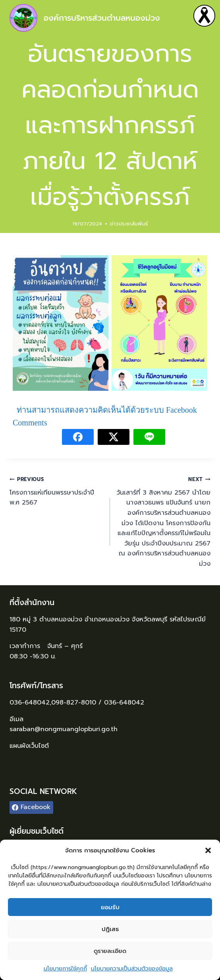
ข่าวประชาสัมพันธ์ (129, 224)
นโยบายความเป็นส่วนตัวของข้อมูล (132, 969)
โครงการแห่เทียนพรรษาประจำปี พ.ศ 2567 (57, 491)
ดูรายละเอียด (110, 951)
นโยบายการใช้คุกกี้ (65, 969)
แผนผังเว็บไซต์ (30, 746)
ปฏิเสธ (110, 929)
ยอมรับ (110, 907)
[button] (208, 850)
